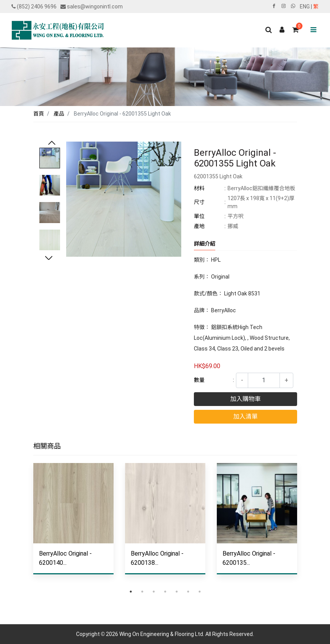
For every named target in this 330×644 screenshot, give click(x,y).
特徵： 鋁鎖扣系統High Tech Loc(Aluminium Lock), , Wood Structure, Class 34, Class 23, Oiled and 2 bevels (242, 338)
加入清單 (245, 417)
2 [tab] (142, 592)
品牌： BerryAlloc (215, 310)
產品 (59, 114)
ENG (305, 7)
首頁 (39, 114)
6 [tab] (188, 592)
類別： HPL (207, 260)
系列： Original (212, 277)
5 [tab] (177, 592)
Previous (52, 143)
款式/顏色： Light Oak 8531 (227, 293)
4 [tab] (165, 592)
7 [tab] (200, 592)
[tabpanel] (73, 524)
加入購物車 (245, 399)
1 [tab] (131, 592)
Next (49, 259)
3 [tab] (154, 592)
